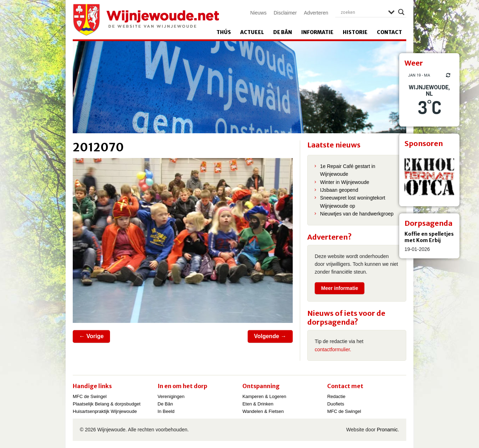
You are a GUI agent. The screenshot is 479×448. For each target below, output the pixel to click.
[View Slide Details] (429, 176)
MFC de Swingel (90, 396)
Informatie (317, 32)
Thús (224, 32)
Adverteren (316, 13)
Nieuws (258, 13)
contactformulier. (333, 349)
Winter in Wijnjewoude (345, 182)
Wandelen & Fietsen (263, 411)
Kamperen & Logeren (264, 396)
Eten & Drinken (258, 404)
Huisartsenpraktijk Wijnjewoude (105, 411)
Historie (355, 32)
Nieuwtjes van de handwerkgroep (357, 214)
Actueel (252, 32)
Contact (389, 32)
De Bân (283, 32)
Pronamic (387, 430)
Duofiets (336, 404)
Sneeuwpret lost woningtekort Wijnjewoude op (353, 202)
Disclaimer (285, 13)
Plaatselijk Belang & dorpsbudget (107, 404)
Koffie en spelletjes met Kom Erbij (429, 237)
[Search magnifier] (401, 12)
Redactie (336, 396)
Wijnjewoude (146, 20)
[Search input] (363, 12)
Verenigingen (171, 396)
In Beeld (166, 411)
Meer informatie (340, 288)
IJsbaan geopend (339, 190)
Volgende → (270, 336)
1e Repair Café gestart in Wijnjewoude (348, 170)
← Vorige (91, 336)
